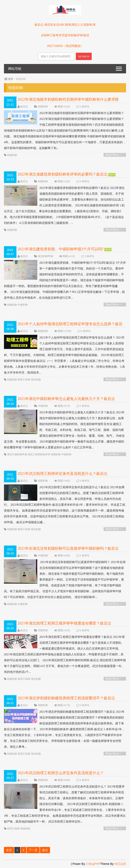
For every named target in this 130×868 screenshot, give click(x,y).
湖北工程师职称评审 (39, 454)
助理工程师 (24, 380)
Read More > (113, 155)
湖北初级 (36, 380)
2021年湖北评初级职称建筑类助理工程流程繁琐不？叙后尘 (66, 698)
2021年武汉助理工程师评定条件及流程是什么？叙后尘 (62, 474)
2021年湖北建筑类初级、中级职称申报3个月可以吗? (61, 249)
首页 (11, 79)
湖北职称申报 (45, 256)
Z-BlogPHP (93, 864)
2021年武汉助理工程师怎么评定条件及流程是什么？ (61, 773)
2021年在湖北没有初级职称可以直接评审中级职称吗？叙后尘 (68, 548)
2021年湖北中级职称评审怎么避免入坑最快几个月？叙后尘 (66, 399)
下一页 (33, 850)
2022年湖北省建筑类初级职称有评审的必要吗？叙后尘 (62, 174)
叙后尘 (24, 107)
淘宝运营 (120, 864)
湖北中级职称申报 (17, 454)
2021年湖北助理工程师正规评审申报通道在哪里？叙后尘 (64, 623)
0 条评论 (85, 107)
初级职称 (43, 107)
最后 (45, 850)
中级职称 (23, 305)
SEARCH (84, 56)
